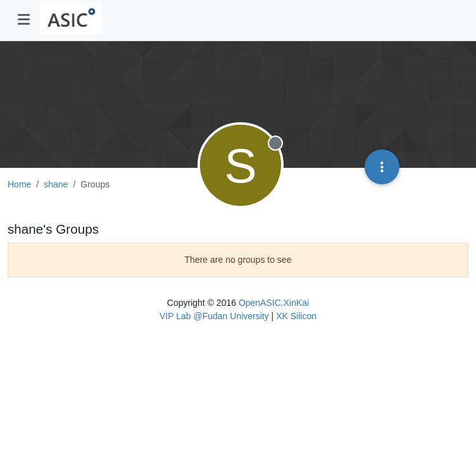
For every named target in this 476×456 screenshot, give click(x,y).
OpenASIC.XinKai (274, 303)
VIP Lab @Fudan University (214, 316)
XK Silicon (296, 316)
